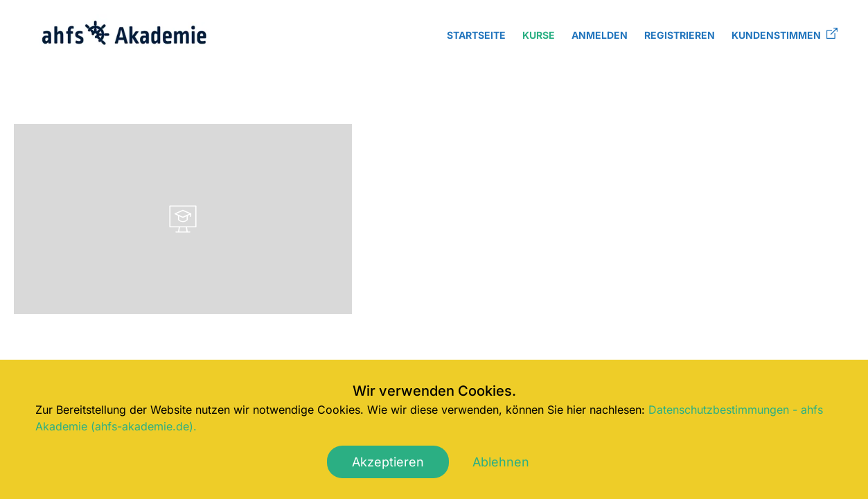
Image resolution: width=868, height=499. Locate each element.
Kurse (539, 35)
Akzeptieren (388, 462)
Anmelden (600, 35)
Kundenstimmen (785, 34)
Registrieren (680, 35)
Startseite (476, 35)
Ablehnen (501, 462)
